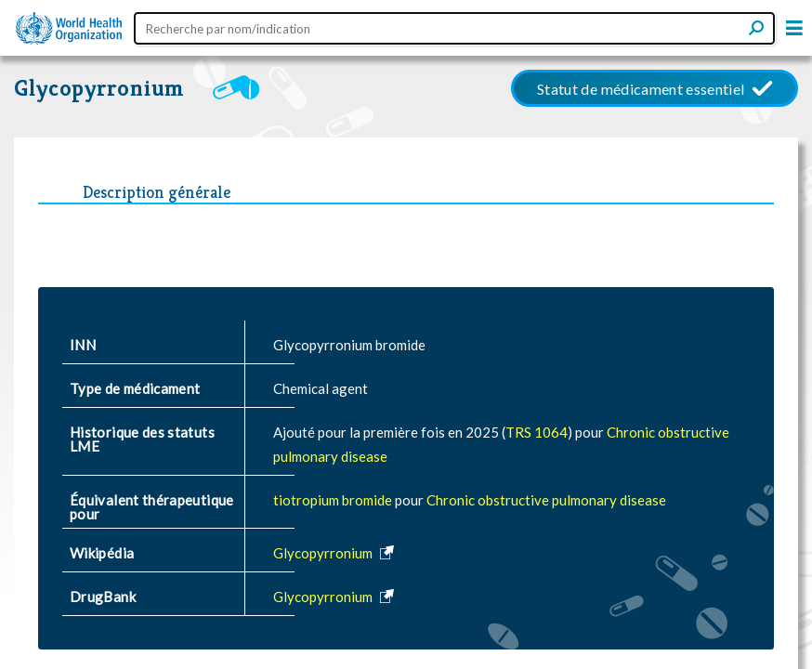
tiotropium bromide (334, 500)
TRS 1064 (537, 432)
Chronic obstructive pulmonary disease (546, 500)
